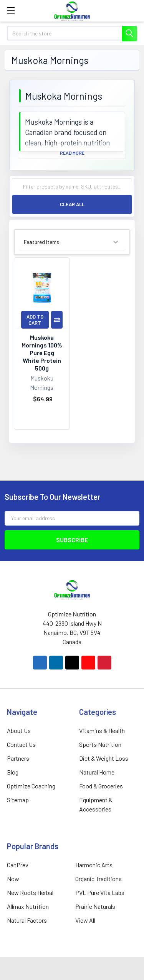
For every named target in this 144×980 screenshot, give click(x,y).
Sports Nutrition (100, 744)
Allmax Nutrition (28, 906)
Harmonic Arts (94, 865)
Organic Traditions (98, 879)
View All (85, 920)
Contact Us (21, 744)
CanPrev (18, 865)
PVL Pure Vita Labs (100, 892)
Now (13, 879)
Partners (18, 758)
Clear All (72, 204)
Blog (13, 772)
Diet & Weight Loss (104, 758)
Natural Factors (27, 920)
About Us (19, 730)
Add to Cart (35, 320)
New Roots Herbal (30, 892)
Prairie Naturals (95, 906)
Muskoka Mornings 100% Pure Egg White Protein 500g (42, 353)
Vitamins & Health (102, 730)
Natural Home (97, 772)
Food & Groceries (101, 786)
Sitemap (18, 800)
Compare (57, 320)
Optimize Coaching (31, 786)
